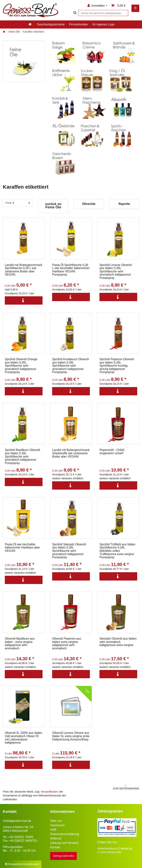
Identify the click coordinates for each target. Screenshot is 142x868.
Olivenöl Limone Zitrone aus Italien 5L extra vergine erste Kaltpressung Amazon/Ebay (71, 736)
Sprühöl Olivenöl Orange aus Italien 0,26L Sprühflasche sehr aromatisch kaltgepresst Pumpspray (21, 366)
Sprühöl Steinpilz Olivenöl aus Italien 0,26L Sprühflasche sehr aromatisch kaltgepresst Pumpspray (69, 551)
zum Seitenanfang (106, 787)
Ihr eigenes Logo (103, 24)
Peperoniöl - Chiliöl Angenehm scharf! (112, 452)
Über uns (56, 821)
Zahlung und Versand (64, 843)
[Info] (24, 300)
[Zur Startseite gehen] (4, 32)
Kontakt (55, 847)
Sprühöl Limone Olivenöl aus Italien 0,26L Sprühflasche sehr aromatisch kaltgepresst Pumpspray (116, 271)
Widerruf (56, 838)
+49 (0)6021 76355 (21, 837)
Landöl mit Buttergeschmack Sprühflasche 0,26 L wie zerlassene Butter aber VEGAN (23, 270)
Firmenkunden (78, 24)
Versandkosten (49, 792)
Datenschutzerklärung (65, 834)
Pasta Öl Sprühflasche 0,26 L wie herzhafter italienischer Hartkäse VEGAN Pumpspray (71, 270)
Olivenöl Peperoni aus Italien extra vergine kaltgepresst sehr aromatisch (67, 643)
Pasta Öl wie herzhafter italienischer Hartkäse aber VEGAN (22, 548)
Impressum (57, 825)
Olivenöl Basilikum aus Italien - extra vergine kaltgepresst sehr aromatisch (20, 643)
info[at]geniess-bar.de (17, 821)
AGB (53, 830)
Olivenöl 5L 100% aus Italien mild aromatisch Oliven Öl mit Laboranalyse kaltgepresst (23, 738)
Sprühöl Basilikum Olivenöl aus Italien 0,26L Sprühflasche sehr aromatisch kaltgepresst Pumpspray (22, 456)
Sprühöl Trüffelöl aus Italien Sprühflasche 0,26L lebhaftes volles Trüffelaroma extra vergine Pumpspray (117, 551)
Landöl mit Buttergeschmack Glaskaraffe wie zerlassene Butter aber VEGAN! (71, 453)
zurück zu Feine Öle (53, 205)
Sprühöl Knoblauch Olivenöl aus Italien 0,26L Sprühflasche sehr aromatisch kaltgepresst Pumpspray (70, 366)
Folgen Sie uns (107, 842)
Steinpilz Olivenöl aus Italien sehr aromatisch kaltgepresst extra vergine (118, 642)
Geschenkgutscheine (51, 24)
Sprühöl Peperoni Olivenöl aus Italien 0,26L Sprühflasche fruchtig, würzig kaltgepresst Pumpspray (117, 366)
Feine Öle (14, 32)
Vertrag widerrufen (63, 856)
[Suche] (75, 13)
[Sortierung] (18, 203)
